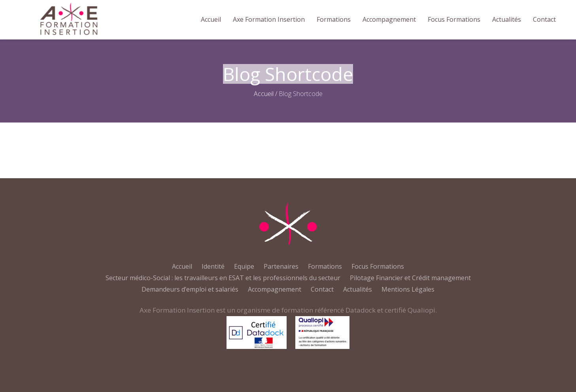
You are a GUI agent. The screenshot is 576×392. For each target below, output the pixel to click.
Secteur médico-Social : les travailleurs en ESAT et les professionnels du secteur (223, 278)
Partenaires (281, 266)
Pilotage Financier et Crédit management (410, 278)
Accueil (264, 94)
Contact (322, 289)
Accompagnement (275, 289)
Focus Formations (378, 266)
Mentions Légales (408, 289)
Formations (325, 266)
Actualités (358, 289)
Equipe (244, 266)
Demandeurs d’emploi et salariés (190, 289)
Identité (213, 266)
